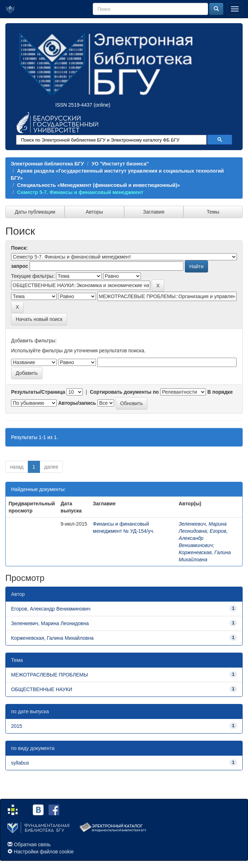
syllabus (20, 763)
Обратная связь (32, 844)
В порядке (220, 392)
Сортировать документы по (125, 392)
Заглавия (154, 212)
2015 (17, 726)
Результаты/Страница (38, 392)
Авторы (94, 212)
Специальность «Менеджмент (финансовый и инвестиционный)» (99, 185)
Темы (213, 212)
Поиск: (19, 248)
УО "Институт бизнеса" (120, 164)
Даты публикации (35, 212)
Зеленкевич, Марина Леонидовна (50, 623)
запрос (20, 266)
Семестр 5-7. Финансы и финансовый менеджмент (80, 192)
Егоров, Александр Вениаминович (203, 538)
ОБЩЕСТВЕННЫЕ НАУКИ (42, 689)
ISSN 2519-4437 (74, 105)
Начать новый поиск (39, 319)
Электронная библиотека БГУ (47, 164)
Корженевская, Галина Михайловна (52, 638)
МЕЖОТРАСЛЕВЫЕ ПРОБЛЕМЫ (49, 675)
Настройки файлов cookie (44, 852)
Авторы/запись (77, 403)
